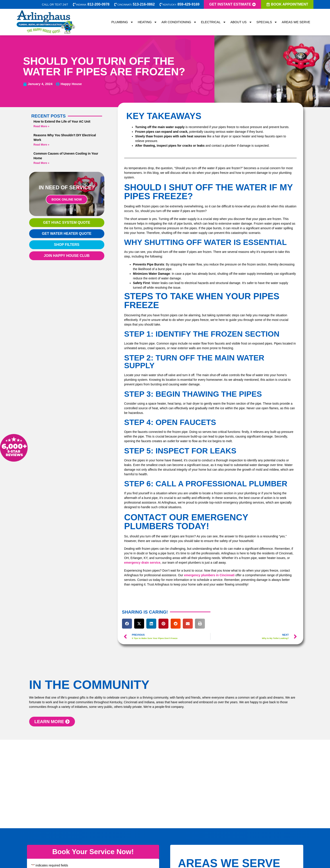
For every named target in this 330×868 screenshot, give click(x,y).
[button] (127, 624)
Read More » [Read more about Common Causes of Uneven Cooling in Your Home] (41, 163)
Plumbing (122, 22)
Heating (147, 22)
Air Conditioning (179, 22)
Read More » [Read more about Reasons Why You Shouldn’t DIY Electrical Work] (41, 145)
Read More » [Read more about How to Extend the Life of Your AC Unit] (41, 126)
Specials (267, 22)
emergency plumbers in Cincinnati (209, 575)
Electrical (213, 22)
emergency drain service (142, 563)
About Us (241, 22)
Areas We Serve (296, 22)
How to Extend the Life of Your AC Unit (62, 121)
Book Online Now (67, 199)
